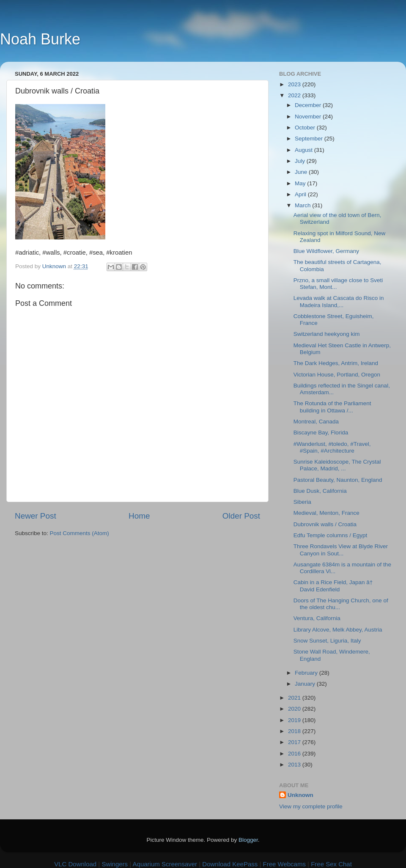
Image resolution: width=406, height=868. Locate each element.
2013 (295, 765)
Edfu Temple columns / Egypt (331, 535)
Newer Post (36, 516)
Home (139, 516)
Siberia (302, 502)
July (301, 161)
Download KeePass (230, 864)
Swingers (115, 864)
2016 (295, 754)
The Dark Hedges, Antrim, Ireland (336, 363)
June (302, 172)
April (301, 194)
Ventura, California (317, 618)
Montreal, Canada (316, 422)
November (309, 117)
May (301, 183)
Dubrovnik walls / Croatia (325, 524)
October (306, 128)
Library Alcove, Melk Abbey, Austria (338, 630)
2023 (295, 84)
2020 (295, 709)
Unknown (300, 795)
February (307, 673)
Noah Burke (40, 39)
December (309, 105)
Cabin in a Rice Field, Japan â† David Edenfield (335, 586)
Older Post (241, 516)
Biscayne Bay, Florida (321, 433)
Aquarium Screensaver (165, 864)
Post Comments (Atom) (80, 533)
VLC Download (75, 864)
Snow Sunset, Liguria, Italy (327, 641)
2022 (295, 95)
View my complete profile (311, 806)
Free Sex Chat (331, 864)
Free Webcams (284, 864)
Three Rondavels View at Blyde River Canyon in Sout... (341, 550)
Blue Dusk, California (320, 491)
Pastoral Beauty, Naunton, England (338, 480)
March (303, 205)
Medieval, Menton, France (326, 513)
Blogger (248, 840)
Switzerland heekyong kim (327, 334)
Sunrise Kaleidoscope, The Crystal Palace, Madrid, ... (337, 465)
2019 (295, 720)
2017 (295, 742)
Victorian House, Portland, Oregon (337, 375)
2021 (295, 698)
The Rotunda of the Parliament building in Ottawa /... (332, 407)
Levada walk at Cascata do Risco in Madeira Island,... (339, 301)
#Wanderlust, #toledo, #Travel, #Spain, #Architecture (332, 447)
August (304, 150)
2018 (295, 731)
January (306, 684)
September (310, 139)
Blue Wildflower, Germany (326, 251)
